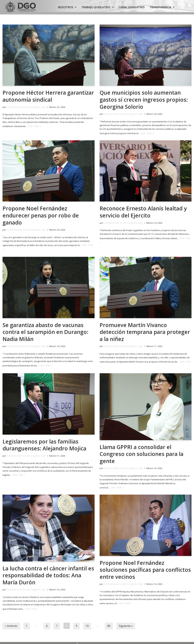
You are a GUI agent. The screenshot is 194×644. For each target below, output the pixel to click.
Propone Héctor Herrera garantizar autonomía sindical (48, 96)
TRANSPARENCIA (162, 7)
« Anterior (10, 613)
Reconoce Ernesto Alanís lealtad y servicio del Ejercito (143, 210)
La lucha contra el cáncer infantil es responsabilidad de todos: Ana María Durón (46, 564)
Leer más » (33, 125)
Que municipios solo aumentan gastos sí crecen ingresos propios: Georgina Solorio (144, 99)
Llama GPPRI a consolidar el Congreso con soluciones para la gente (142, 444)
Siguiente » (119, 613)
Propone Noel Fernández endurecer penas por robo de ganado (41, 214)
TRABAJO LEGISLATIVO (98, 7)
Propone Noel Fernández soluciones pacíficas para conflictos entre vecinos (146, 558)
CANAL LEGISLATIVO (132, 7)
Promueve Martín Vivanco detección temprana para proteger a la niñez (145, 324)
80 (104, 613)
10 (83, 613)
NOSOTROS (67, 7)
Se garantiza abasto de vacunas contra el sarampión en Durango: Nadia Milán (46, 324)
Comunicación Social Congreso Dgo (24, 107)
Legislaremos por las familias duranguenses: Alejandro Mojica (45, 435)
